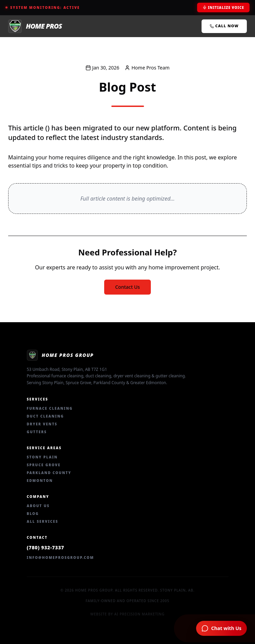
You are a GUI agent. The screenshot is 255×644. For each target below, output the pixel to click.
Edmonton (40, 481)
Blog (33, 514)
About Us (38, 506)
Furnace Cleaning (50, 408)
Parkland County (49, 473)
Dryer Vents (42, 424)
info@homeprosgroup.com (61, 557)
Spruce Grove (44, 465)
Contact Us (127, 287)
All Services (43, 521)
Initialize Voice (223, 7)
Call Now (224, 26)
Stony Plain (42, 457)
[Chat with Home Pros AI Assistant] (221, 628)
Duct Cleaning (45, 416)
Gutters (37, 432)
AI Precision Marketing (140, 614)
